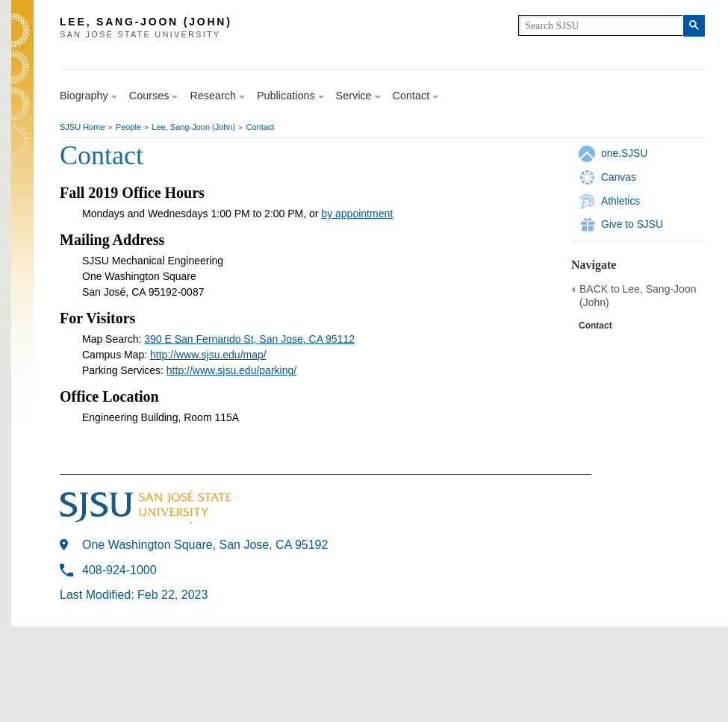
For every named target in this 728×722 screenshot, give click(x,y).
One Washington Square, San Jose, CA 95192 (205, 545)
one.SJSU (624, 153)
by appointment (357, 214)
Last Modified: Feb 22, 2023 (134, 595)
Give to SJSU (632, 224)
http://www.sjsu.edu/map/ (208, 355)
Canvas (619, 177)
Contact (261, 127)
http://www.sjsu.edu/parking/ (231, 370)
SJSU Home (83, 127)
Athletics (620, 201)
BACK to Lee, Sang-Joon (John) (638, 296)
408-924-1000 (119, 570)
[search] (601, 25)
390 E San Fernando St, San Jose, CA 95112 (249, 339)
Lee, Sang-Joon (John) (193, 127)
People (128, 127)
